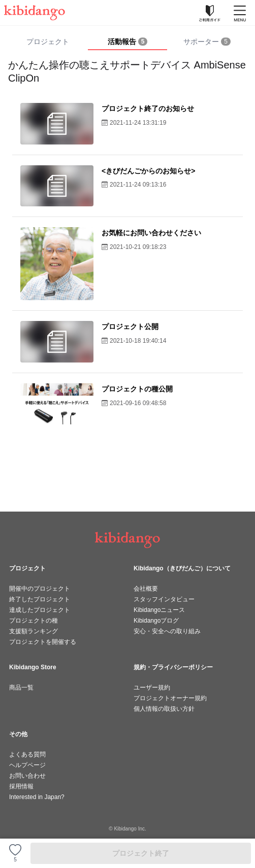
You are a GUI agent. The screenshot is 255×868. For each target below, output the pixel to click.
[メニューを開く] (240, 13)
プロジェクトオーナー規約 (170, 698)
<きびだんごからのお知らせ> (148, 171)
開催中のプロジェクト (40, 589)
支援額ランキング (34, 631)
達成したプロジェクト (40, 610)
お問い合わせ (27, 776)
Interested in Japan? (37, 797)
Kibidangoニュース (159, 610)
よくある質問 (27, 754)
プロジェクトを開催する (43, 642)
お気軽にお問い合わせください (151, 233)
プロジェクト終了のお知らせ (148, 108)
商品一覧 (21, 688)
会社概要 (146, 589)
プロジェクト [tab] (48, 42)
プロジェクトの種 (34, 621)
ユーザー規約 (152, 688)
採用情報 (21, 786)
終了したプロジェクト (40, 599)
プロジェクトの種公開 (137, 389)
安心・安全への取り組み (167, 631)
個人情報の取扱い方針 (164, 709)
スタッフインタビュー (164, 599)
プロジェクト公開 (130, 327)
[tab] (128, 42)
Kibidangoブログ (156, 621)
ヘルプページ (27, 765)
